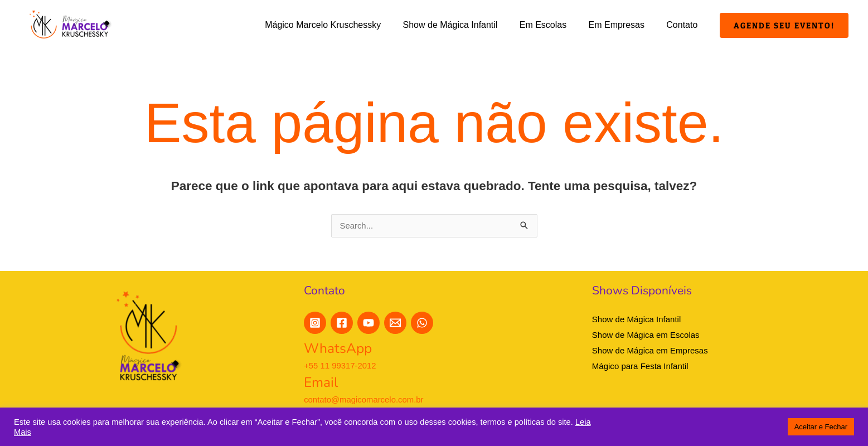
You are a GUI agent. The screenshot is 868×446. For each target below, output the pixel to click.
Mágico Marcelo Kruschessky (341, 25)
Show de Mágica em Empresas (650, 350)
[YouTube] (368, 323)
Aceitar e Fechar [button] (821, 427)
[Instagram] (315, 323)
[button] (784, 25)
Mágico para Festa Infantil (640, 366)
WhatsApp (339, 349)
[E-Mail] (395, 323)
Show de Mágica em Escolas (646, 335)
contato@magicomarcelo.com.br (364, 399)
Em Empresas (622, 25)
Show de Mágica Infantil (464, 25)
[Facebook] (342, 323)
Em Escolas (553, 25)
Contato (684, 25)
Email (321, 382)
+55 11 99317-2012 (340, 365)
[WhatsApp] (422, 323)
